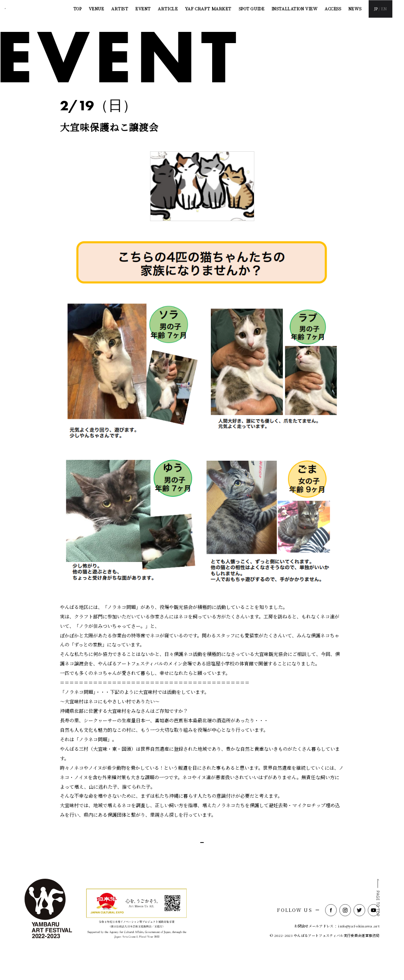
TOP (78, 9)
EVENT (143, 9)
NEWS (355, 9)
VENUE (97, 9)
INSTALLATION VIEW (295, 9)
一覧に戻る (200, 852)
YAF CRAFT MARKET (208, 9)
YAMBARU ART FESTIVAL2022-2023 (36, 9)
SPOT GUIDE (252, 9)
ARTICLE (168, 9)
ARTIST (120, 9)
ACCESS (333, 9)
